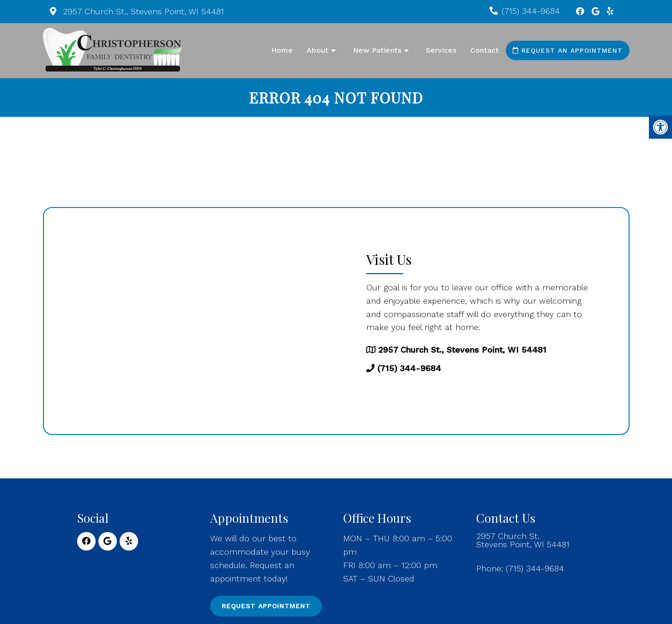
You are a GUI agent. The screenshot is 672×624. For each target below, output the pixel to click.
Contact (484, 50)
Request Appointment (266, 606)
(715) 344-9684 (531, 11)
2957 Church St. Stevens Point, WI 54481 (523, 540)
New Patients (377, 50)
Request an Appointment (568, 50)
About (318, 50)
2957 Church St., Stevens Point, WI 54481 (142, 11)
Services (441, 50)
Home (282, 50)
